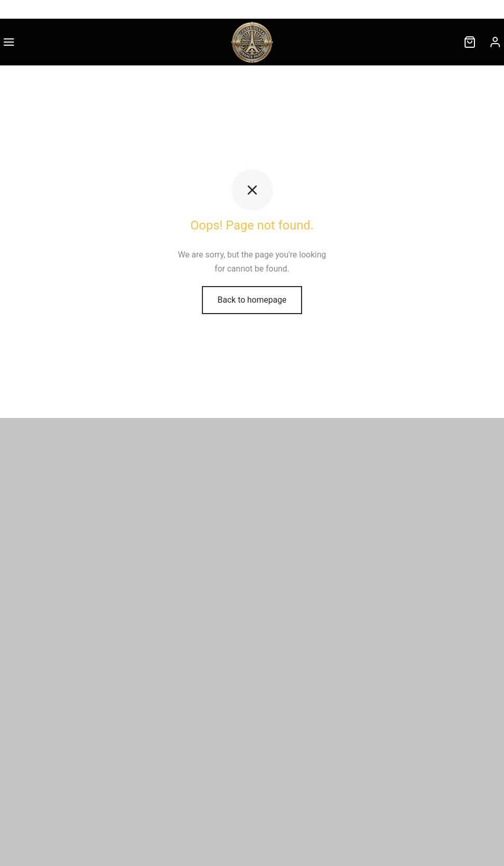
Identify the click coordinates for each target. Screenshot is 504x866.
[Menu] (9, 42)
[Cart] (470, 42)
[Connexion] (495, 42)
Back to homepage (252, 300)
